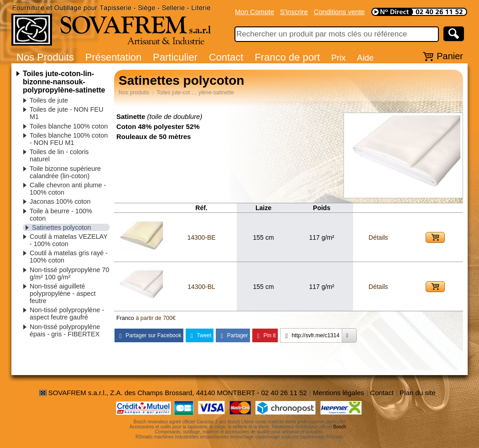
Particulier (175, 57)
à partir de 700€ (156, 318)
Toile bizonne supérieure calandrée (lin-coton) (65, 172)
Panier (450, 56)
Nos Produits (45, 57)
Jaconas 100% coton (60, 201)
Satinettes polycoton (62, 227)
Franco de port (287, 57)
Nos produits (134, 93)
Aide (365, 58)
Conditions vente (339, 12)
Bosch (340, 427)
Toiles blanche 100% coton (69, 126)
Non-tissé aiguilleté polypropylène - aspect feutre (63, 294)
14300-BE (201, 237)
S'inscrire (294, 12)
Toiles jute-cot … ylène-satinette (195, 93)
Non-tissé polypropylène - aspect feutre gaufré (67, 314)
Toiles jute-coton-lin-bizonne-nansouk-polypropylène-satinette (64, 82)
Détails (378, 237)
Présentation (114, 57)
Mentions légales (339, 393)
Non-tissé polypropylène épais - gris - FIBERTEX (65, 330)
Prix (338, 58)
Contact (226, 57)
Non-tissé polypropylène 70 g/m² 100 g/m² (69, 273)
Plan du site (417, 393)
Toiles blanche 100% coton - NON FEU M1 (69, 139)
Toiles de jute (49, 100)
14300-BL (201, 287)
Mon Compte (255, 12)
